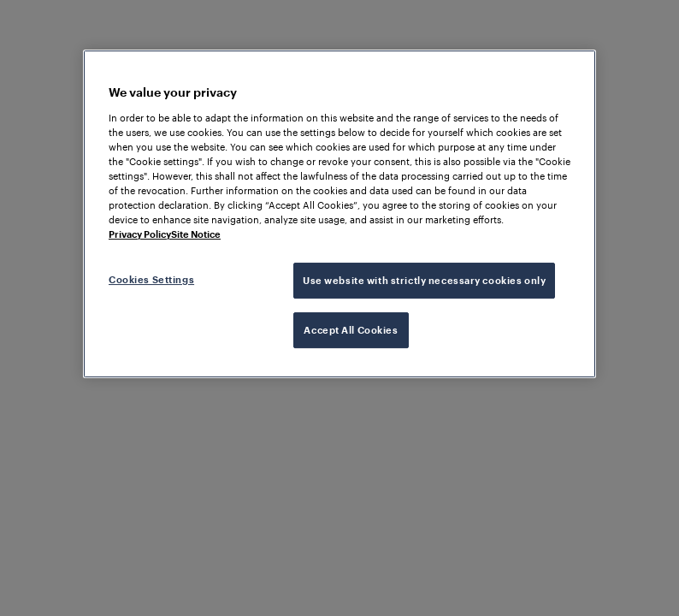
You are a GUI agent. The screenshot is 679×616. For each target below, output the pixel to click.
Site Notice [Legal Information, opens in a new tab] (196, 234)
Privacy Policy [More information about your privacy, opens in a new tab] (140, 234)
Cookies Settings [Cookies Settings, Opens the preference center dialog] (151, 279)
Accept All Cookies (351, 330)
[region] (339, 214)
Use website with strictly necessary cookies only (424, 280)
